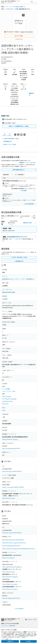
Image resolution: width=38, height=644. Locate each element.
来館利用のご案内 (30, 223)
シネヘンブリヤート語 (8, 391)
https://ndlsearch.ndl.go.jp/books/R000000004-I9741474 (19, 549)
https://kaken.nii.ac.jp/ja (10, 584)
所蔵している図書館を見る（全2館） (19, 126)
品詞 (3, 386)
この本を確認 (28, 191)
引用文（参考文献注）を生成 (10, 139)
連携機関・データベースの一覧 (28, 163)
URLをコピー (10, 135)
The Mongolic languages (9, 399)
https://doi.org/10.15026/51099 (12, 471)
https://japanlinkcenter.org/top (12, 567)
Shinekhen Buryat (7, 401)
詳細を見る (31, 94)
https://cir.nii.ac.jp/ (8, 558)
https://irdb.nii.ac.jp (9, 498)
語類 (3, 394)
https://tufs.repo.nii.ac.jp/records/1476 (14, 543)
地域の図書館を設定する (24, 170)
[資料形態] (20, 175)
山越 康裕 (5, 299)
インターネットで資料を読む (8, 626)
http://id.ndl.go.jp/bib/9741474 (11, 448)
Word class (5, 404)
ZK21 (4, 410)
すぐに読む (19, 36)
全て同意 (28, 641)
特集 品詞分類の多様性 (9, 292)
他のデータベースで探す (9, 144)
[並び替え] (8, 175)
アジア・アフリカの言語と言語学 (14, 7)
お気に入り (5, 135)
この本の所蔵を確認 (30, 204)
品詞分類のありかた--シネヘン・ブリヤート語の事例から (18, 279)
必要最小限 (10, 641)
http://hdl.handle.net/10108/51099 (13, 540)
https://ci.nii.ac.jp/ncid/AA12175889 (13, 487)
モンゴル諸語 (6, 389)
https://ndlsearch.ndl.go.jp (10, 439)
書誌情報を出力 (7, 141)
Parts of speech (7, 396)
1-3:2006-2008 (9, 9)
